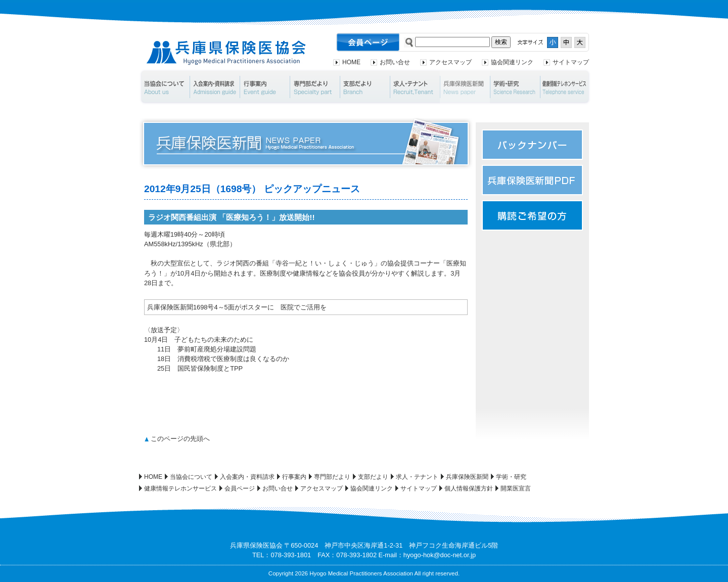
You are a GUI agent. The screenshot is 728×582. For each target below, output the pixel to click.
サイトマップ (571, 62)
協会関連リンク (512, 62)
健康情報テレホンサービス (566, 87)
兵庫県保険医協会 (226, 53)
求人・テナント (415, 87)
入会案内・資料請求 (215, 87)
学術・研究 (515, 87)
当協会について (164, 87)
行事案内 (265, 87)
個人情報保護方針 (469, 488)
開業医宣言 (516, 488)
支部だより (365, 87)
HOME (351, 62)
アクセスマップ (450, 62)
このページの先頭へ (180, 439)
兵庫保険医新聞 (465, 87)
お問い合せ (395, 62)
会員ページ (240, 488)
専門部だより (315, 87)
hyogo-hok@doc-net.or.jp (440, 555)
